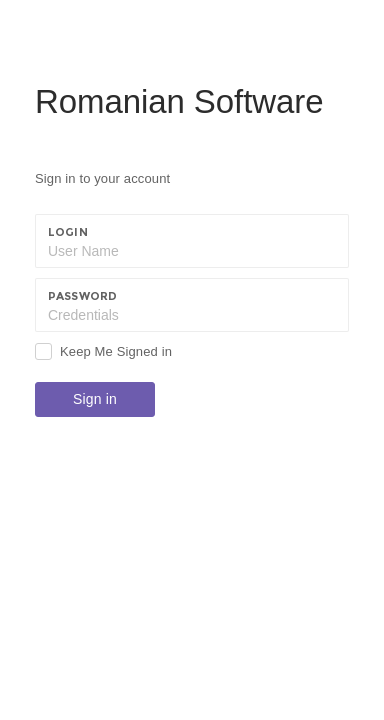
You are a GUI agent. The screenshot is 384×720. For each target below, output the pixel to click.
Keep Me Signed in (116, 351)
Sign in (95, 399)
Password (82, 296)
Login (68, 232)
